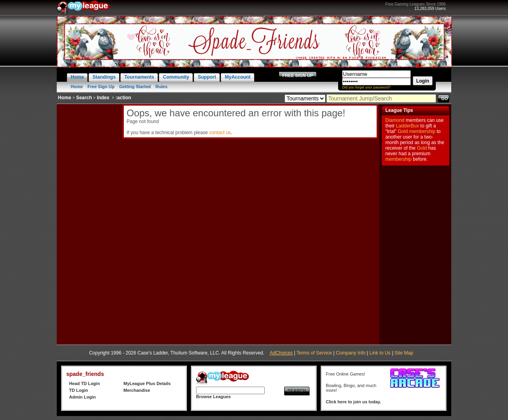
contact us (220, 133)
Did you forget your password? (366, 87)
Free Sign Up (101, 87)
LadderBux (408, 126)
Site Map (404, 353)
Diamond (395, 120)
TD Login (79, 390)
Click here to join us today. (353, 402)
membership (422, 131)
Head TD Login (85, 383)
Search (84, 98)
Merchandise (137, 390)
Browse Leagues (213, 397)
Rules (162, 87)
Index (103, 98)
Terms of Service (314, 353)
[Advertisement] (89, 223)
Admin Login (82, 397)
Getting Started (135, 87)
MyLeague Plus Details (147, 383)
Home (77, 87)
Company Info (351, 353)
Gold (403, 131)
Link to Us (380, 353)
